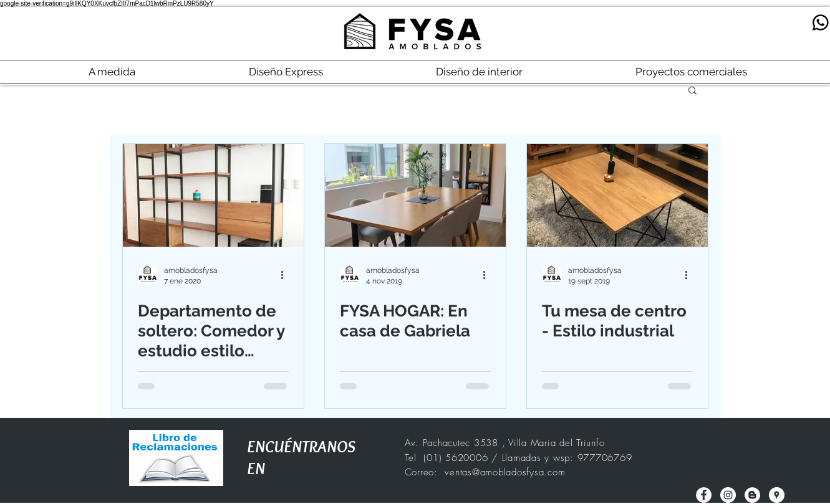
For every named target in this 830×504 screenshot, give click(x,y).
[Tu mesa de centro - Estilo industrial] (617, 195)
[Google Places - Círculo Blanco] (777, 495)
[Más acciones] (287, 275)
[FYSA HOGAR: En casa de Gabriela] (415, 195)
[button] (692, 91)
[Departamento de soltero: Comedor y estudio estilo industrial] (213, 195)
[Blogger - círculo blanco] (752, 495)
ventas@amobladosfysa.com (505, 472)
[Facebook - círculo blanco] (704, 495)
